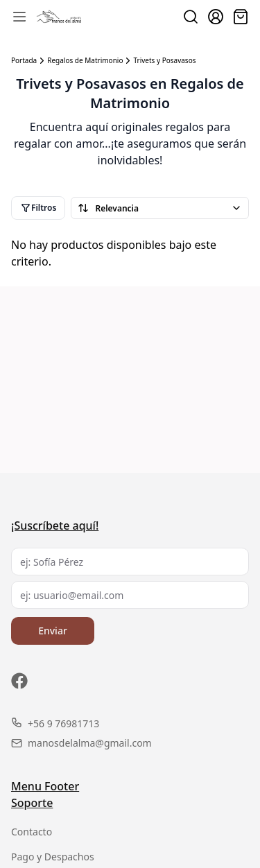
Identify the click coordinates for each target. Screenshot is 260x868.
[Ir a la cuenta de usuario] (216, 17)
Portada (24, 61)
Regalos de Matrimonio (85, 61)
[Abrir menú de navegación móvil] (19, 17)
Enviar (53, 631)
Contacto (32, 832)
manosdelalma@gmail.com (81, 743)
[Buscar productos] (191, 17)
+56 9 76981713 (55, 723)
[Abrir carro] (241, 17)
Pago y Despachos (53, 857)
